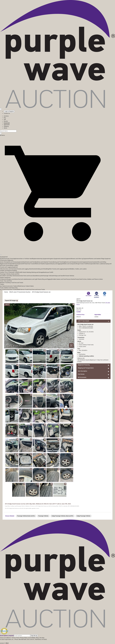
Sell (5, 119)
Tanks (81, 279)
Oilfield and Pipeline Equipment (43, 264)
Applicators (17, 259)
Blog (37, 638)
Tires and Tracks (19, 283)
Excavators (5, 264)
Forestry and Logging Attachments (27, 269)
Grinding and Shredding (42, 269)
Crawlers (94, 262)
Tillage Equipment (106, 259)
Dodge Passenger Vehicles (84, 516)
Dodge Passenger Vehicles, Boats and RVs (63, 516)
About (5, 128)
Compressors (4, 279)
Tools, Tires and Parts (6, 281)
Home (6, 292)
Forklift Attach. (23, 272)
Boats (34, 276)
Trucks (43, 289)
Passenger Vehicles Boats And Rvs (26, 516)
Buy (5, 118)
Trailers (2, 284)
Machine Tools (4, 283)
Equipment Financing (84, 365)
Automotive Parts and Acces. (25, 276)
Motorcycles (39, 276)
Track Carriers (6, 265)
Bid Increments (82, 377)
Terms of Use (15, 638)
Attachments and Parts (29, 262)
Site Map (42, 638)
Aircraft (2, 276)
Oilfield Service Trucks (22, 289)
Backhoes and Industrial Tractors (44, 262)
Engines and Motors (13, 279)
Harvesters (37, 259)
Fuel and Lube (22, 279)
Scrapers (91, 264)
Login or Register (9, 111)
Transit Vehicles (70, 276)
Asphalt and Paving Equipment (14, 262)
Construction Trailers (12, 286)
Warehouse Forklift (48, 272)
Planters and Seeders (95, 259)
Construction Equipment (7, 260)
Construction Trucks (11, 289)
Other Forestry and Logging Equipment (59, 269)
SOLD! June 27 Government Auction (20, 292)
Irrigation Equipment (54, 259)
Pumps (77, 279)
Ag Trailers (3, 286)
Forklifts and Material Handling (8, 271)
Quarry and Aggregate (57, 264)
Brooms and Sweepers (71, 262)
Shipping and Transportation (86, 368)
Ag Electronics (4, 259)
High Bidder (98, 315)
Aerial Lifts (3, 262)
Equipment (7, 123)
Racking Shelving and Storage (35, 272)
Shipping (6, 126)
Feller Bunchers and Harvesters (9, 269)
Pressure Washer (70, 279)
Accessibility (32, 638)
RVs (64, 276)
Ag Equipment (4, 257)
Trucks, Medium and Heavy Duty (9, 288)
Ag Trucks (3, 289)
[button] (57, 250)
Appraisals (7, 125)
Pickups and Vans (58, 276)
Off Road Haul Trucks (28, 264)
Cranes (90, 262)
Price (80, 315)
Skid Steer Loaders (99, 264)
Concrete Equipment (83, 262)
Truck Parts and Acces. (35, 289)
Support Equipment (5, 277)
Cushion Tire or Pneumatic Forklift (9, 272)
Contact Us (7, 113)
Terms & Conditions (5, 638)
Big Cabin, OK (80, 308)
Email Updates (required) (7, 636)
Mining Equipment (18, 264)
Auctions (6, 116)
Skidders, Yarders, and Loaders (78, 269)
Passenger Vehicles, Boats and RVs (10, 274)
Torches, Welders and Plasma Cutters (93, 279)
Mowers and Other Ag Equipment (80, 259)
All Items (2, 135)
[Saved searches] (1, 109)
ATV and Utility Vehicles (11, 276)
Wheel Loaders (14, 265)
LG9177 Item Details (84, 321)
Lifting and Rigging (46, 279)
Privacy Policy (24, 638)
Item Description (82, 371)
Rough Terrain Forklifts (82, 264)
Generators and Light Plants (33, 279)
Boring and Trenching (59, 262)
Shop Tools (11, 283)
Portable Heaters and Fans (59, 279)
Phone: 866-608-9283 (20, 639)
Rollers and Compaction (70, 264)
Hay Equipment (45, 259)
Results (6, 121)
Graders (11, 264)
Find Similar (81, 374)
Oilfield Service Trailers (23, 286)
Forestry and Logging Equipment (9, 267)
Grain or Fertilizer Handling (27, 259)
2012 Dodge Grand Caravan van (41, 292)
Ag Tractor (11, 259)
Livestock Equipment (65, 259)
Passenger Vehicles (48, 276)
